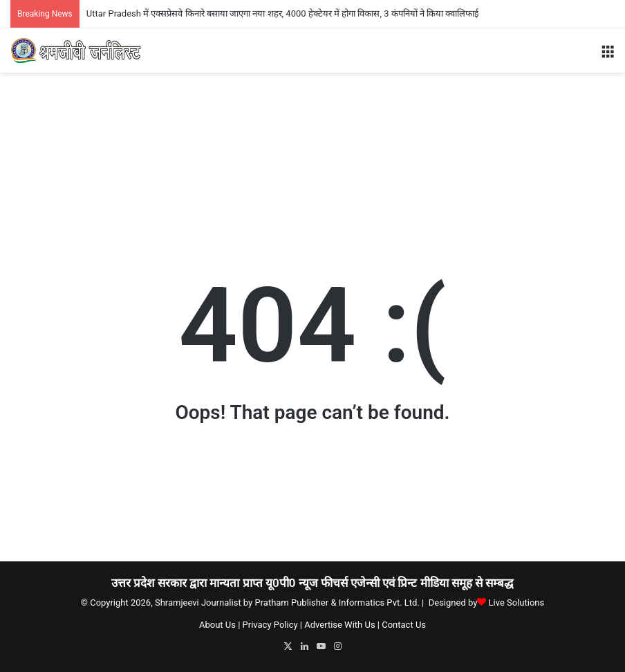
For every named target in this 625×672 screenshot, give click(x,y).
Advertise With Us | (342, 625)
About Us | (220, 625)
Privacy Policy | (272, 625)
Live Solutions (517, 603)
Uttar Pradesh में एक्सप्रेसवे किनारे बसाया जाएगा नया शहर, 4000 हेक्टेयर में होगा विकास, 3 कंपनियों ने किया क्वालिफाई (283, 13)
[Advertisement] (312, 118)
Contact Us (404, 625)
